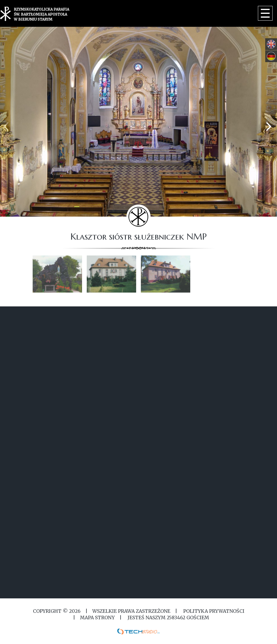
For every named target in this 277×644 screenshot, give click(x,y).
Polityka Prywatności (213, 611)
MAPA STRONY (97, 618)
